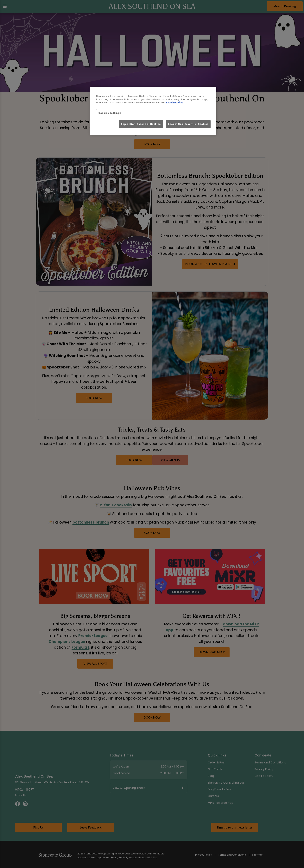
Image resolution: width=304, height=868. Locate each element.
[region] (153, 111)
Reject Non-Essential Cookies (141, 124)
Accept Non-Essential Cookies (188, 124)
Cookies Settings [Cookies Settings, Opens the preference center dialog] (110, 113)
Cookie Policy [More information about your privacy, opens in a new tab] (174, 103)
